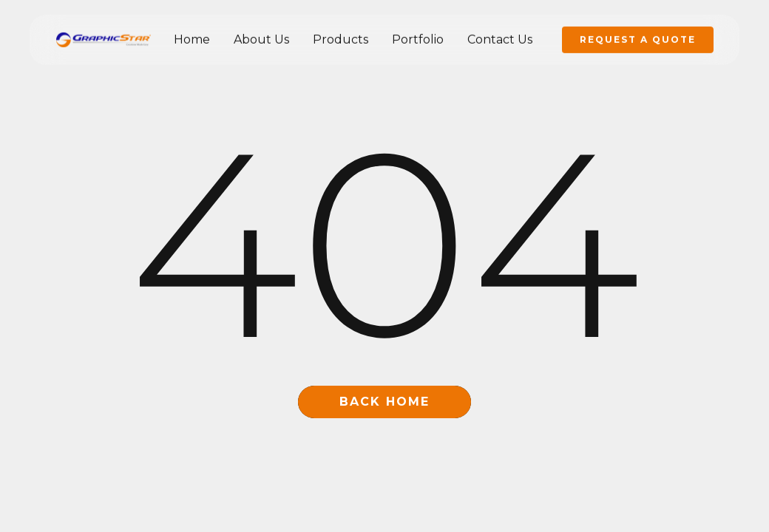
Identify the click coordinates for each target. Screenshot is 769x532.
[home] (104, 39)
